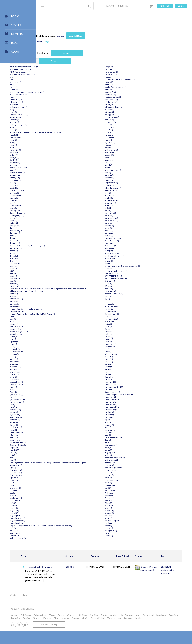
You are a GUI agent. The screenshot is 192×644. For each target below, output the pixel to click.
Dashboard (53, 628)
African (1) (51, 104)
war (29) (124, 490)
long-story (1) (52, 488)
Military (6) (125, 107)
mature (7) (125, 84)
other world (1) (127, 193)
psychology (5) (127, 261)
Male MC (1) (51, 538)
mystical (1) (126, 147)
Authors (151, 625)
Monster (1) (126, 132)
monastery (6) (127, 125)
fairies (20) (51, 301)
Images (137, 628)
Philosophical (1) (128, 223)
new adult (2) (126, 155)
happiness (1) (52, 410)
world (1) (125, 521)
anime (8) (50, 130)
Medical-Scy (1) (127, 95)
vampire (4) (126, 468)
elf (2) (49, 271)
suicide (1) (125, 392)
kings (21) (50, 447)
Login (181, 6)
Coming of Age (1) (53, 215)
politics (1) (125, 238)
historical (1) (51, 420)
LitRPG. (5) (50, 480)
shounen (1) (126, 349)
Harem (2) (50, 412)
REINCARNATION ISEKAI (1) (132, 281)
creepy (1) (50, 218)
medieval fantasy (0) (129, 100)
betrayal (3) (51, 158)
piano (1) (125, 231)
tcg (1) (124, 422)
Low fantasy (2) (52, 498)
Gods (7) (50, 392)
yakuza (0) (125, 531)
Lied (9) (49, 460)
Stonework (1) (127, 372)
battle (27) (50, 155)
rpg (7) (124, 301)
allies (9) (50, 112)
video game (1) (127, 473)
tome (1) (124, 445)
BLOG (14, 43)
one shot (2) (126, 178)
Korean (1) (50, 452)
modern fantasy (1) (129, 120)
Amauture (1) (52, 117)
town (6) (124, 450)
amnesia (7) (51, 120)
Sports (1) (125, 369)
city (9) (49, 203)
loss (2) (49, 493)
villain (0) (125, 475)
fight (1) (49, 339)
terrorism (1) (126, 432)
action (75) (50, 89)
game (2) (50, 377)
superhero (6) (127, 405)
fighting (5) (51, 342)
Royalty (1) (125, 299)
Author (89, 556)
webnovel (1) (126, 498)
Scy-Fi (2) (125, 329)
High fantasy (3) (53, 415)
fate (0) (49, 316)
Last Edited (132, 556)
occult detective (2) (129, 173)
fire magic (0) (51, 349)
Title (58, 556)
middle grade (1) (128, 104)
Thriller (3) (125, 435)
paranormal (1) (127, 205)
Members (66, 628)
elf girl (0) (50, 273)
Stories (98, 628)
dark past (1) (51, 233)
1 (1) (48, 77)
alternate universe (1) (55, 115)
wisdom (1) (125, 508)
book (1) (49, 170)
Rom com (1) (126, 291)
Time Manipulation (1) (130, 440)
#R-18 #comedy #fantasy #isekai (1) (61, 67)
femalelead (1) (52, 334)
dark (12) (50, 228)
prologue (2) (126, 253)
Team (89, 625)
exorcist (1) (51, 296)
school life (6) (127, 314)
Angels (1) (50, 127)
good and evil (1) (53, 395)
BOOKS (110, 6)
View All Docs (112, 36)
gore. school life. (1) (54, 400)
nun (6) (124, 170)
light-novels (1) (52, 478)
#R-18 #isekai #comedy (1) (57, 72)
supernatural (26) (128, 410)
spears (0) (125, 364)
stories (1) (125, 374)
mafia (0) (50, 503)
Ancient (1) (51, 122)
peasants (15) (127, 215)
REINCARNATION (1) (130, 279)
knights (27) (51, 450)
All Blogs (119, 625)
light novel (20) (52, 470)
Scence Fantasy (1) (129, 309)
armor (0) (50, 145)
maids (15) (50, 533)
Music (157, 628)
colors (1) (50, 208)
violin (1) (125, 480)
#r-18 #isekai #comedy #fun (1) (59, 74)
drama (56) (51, 256)
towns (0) (125, 452)
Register (165, 6)
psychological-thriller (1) (131, 258)
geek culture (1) (53, 382)
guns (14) (50, 407)
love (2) (49, 495)
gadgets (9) (51, 374)
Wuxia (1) (125, 526)
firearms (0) (51, 354)
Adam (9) (50, 97)
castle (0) (50, 183)
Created (109, 556)
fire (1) (49, 347)
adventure (168, 567)
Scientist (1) (126, 324)
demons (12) (51, 243)
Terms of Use (54, 631)
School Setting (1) (128, 316)
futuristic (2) (51, 372)
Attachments (63, 42)
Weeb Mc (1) (126, 500)
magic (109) (51, 511)
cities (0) (50, 200)
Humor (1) (50, 425)
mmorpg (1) (126, 117)
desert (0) (50, 251)
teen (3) (124, 425)
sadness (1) (126, 306)
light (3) (49, 468)
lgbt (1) (49, 458)
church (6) (50, 198)
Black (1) (50, 160)
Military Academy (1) (130, 110)
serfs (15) (125, 334)
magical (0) (51, 513)
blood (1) (50, 165)
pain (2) (124, 195)
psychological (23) (128, 256)
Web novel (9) (127, 495)
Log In (79, 631)
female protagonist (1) (55, 331)
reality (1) (125, 271)
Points (98, 625)
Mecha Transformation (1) (132, 89)
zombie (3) (125, 538)
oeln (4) (124, 175)
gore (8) (49, 397)
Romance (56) (127, 294)
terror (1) (125, 430)
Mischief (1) (126, 115)
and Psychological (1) (55, 125)
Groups (109, 628)
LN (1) (49, 483)
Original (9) (126, 188)
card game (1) (52, 180)
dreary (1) (50, 261)
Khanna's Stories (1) (54, 445)
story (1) (124, 377)
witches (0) (126, 513)
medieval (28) (127, 97)
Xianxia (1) (125, 528)
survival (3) (126, 415)
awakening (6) (52, 150)
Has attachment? (54, 53)
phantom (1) (126, 218)
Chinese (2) (51, 193)
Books (141, 625)
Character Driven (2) (55, 190)
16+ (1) (49, 79)
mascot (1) (125, 79)
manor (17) (125, 72)
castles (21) (51, 185)
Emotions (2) (51, 279)
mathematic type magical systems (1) (136, 82)
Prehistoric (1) (127, 248)
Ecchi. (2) (50, 266)
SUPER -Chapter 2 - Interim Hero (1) (135, 397)
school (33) (125, 311)
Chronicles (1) (52, 195)
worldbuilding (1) (128, 523)
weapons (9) (126, 493)
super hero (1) (127, 400)
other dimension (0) (129, 190)
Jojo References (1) (54, 442)
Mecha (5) (125, 87)
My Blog (131, 625)
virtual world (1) (128, 483)
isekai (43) (50, 437)
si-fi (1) (124, 352)
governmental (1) (53, 402)
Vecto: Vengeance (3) (130, 470)
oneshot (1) (126, 180)
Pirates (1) (125, 233)
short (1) (125, 344)
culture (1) (51, 223)
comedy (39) (51, 211)
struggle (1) (126, 382)
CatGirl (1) (50, 188)
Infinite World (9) (53, 432)
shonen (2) (125, 342)
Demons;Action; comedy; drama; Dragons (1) (65, 246)
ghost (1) (50, 387)
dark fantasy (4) (53, 231)
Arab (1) (49, 142)
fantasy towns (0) (53, 311)
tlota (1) (124, 442)
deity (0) (50, 238)
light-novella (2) (53, 475)
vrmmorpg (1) (126, 488)
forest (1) (50, 357)
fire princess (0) (53, 352)
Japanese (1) (51, 440)
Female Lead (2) (53, 327)
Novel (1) (125, 165)
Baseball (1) (51, 152)
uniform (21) (126, 465)
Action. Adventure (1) (55, 95)
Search (76, 42)
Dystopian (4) (52, 263)
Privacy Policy (169, 628)
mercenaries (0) (128, 102)
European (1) (51, 286)
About (51, 625)
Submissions (77, 625)
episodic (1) (51, 284)
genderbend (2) (53, 384)
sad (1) (124, 304)
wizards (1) (126, 516)
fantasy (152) (51, 306)
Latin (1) (49, 455)
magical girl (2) (52, 516)
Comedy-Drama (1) (54, 213)
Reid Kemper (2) (128, 276)
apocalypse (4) (52, 137)
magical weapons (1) (54, 521)
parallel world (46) (128, 203)
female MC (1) (52, 329)
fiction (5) (50, 336)
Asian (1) (50, 147)
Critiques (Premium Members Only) (151, 570)
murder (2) (125, 137)
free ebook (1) (52, 362)
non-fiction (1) (127, 163)
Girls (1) (49, 389)
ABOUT (15, 52)
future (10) (51, 369)
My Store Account (167, 625)
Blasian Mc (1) (52, 163)
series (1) (125, 336)
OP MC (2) (125, 183)
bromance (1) (52, 175)
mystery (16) (126, 145)
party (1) (124, 211)
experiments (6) (53, 299)
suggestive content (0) (130, 389)
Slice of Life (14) (127, 357)
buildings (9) (51, 178)
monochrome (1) (128, 130)
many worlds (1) (128, 74)
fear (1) (49, 319)
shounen (96, 36)
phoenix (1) (126, 228)
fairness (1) (51, 304)
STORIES (123, 6)
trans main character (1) (131, 460)
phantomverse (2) (128, 220)
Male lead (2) (51, 536)
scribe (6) (125, 327)
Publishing (62, 625)
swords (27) (126, 420)
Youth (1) (125, 536)
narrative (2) (126, 150)
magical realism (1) (54, 518)
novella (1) (125, 168)
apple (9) (50, 140)
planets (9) (125, 236)
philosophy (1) (127, 226)
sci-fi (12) (125, 319)
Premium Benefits (83, 628)
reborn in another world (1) (132, 273)
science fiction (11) (129, 321)
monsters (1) (126, 135)
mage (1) (50, 505)
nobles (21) (126, 158)
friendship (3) (52, 367)
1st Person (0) (52, 82)
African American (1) (55, 107)
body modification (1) (55, 168)
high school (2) (52, 417)
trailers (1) (125, 458)
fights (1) (50, 344)
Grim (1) (49, 405)
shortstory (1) (127, 347)
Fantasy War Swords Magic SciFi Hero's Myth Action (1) (69, 314)
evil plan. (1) (51, 294)
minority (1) (126, 112)
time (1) (124, 437)
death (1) (50, 236)
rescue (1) (125, 286)
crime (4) (50, 220)
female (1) (50, 324)
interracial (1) (52, 435)
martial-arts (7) (127, 77)
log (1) (49, 485)
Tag (83, 42)
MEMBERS (17, 34)
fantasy (167, 570)
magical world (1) (53, 523)
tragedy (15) (126, 455)
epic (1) (49, 281)
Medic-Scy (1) (127, 92)
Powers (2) (125, 246)
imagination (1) (52, 427)
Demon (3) (50, 241)
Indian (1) (50, 430)
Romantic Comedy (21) (130, 296)
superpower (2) (127, 412)
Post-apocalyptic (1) (129, 241)
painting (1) (126, 198)
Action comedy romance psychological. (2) (63, 92)
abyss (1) (50, 87)
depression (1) (52, 248)
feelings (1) (51, 321)
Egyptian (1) (51, 268)
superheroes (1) (128, 407)
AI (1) (48, 110)
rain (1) (124, 266)
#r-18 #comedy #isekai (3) (57, 69)
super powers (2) (128, 402)
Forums (119, 628)
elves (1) (50, 276)
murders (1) (126, 140)
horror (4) (50, 422)
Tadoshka (90, 567)
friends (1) (51, 364)
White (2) (125, 505)
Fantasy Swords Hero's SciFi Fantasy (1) (62, 309)
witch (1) (125, 511)
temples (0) (126, 427)
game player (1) (52, 379)
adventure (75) (52, 100)
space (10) (125, 362)
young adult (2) (127, 533)
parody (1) (125, 208)
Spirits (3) (125, 367)
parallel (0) (125, 200)
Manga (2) (125, 69)
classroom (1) (52, 205)
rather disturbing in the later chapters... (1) (139, 268)
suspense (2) (126, 417)
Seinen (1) (125, 331)
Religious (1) (126, 284)
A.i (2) (48, 84)
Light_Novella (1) (53, 473)
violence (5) (126, 478)
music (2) (125, 142)
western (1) (126, 503)
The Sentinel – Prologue (68, 569)
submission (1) (127, 387)
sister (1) (125, 354)
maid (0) (49, 531)
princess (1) (126, 251)
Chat (128, 628)
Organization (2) (128, 185)
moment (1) (126, 122)
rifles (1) (125, 289)
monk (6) (125, 127)
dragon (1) (50, 253)
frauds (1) (50, 359)
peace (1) (125, 213)
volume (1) (125, 485)
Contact (108, 625)
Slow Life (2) (126, 359)
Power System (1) (128, 243)
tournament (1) (127, 447)
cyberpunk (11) (52, 226)
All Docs (51, 20)
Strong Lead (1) (127, 379)
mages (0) (50, 508)
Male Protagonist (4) (129, 67)
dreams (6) (51, 258)
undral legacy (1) (128, 463)
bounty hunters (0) (54, 173)
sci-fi (174, 570)
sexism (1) (125, 339)
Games (147, 628)
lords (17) (50, 490)
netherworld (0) (128, 152)
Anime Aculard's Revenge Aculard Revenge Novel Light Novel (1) (73, 132)
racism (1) (125, 263)
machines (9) (51, 500)
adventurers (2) (53, 102)
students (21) (127, 384)
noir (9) (124, 160)
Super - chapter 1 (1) (129, 395)
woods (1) (125, 518)
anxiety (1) (51, 135)
